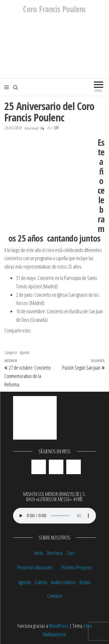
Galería (41, 582)
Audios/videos (63, 582)
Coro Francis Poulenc (54, 9)
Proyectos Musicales (35, 567)
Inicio (39, 553)
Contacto (55, 596)
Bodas (85, 582)
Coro (70, 553)
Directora (55, 553)
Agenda (24, 352)
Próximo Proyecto (77, 567)
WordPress (59, 626)
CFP (56, 128)
